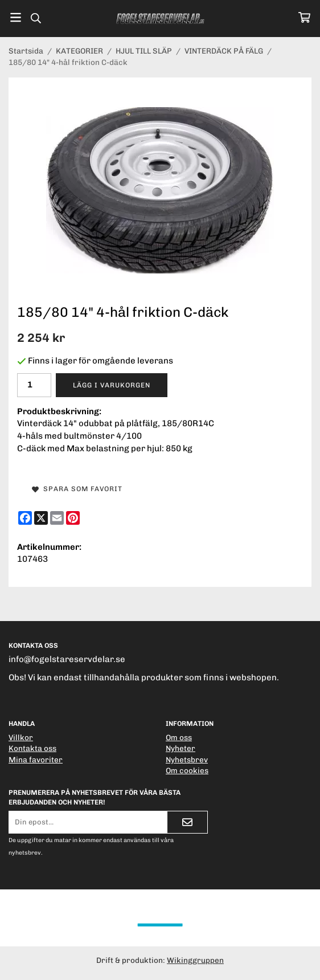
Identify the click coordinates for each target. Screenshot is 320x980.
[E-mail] (57, 518)
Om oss (179, 737)
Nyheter (180, 748)
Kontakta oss (32, 748)
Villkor (21, 737)
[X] (41, 518)
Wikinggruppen (195, 960)
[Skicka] (187, 822)
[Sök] (36, 18)
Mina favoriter (36, 759)
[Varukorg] (304, 17)
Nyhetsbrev (187, 759)
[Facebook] (25, 518)
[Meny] (16, 17)
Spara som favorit (77, 489)
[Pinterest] (73, 518)
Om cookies (187, 770)
